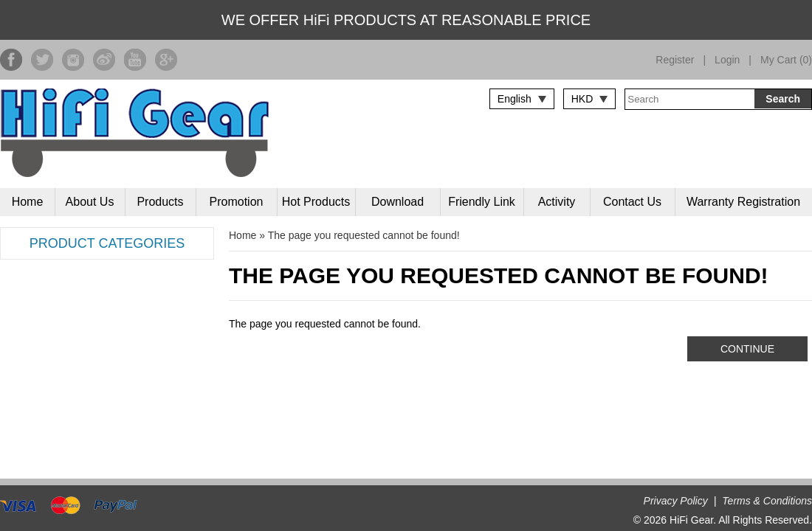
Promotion (237, 202)
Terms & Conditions (767, 501)
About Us (90, 202)
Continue (747, 349)
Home (28, 202)
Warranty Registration (743, 202)
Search (783, 99)
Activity (557, 202)
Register (675, 60)
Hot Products (316, 202)
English (515, 99)
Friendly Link (482, 202)
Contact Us (632, 202)
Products (160, 202)
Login (727, 60)
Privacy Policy (676, 501)
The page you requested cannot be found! (364, 235)
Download (398, 202)
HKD (582, 99)
